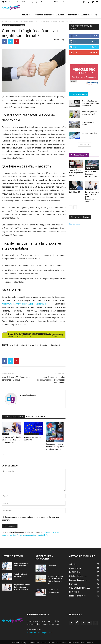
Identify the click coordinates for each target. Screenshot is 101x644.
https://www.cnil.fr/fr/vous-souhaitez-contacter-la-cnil (25, 304)
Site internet (55, 345)
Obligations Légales (44, 15)
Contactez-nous (47, 2)
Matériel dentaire (60, 2)
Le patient (74, 15)
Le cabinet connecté (28, 21)
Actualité (27, 15)
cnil (17, 345)
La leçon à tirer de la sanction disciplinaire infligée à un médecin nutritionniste (51, 380)
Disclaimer (15, 643)
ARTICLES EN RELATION (13, 417)
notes (32, 345)
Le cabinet (61, 15)
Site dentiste (74, 224)
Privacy (24, 643)
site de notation (42, 345)
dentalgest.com (28, 395)
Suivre (95, 41)
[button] (96, 15)
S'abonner (93, 52)
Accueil (4, 21)
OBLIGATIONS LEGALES (91, 168)
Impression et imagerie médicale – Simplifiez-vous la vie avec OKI (55, 447)
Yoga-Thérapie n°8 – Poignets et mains (76, 173)
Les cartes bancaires (89, 133)
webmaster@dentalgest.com (39, 632)
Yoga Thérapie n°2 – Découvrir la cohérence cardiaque (16, 378)
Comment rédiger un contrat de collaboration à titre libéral (90, 103)
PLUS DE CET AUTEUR (36, 417)
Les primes (52, 566)
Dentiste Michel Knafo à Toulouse (80, 643)
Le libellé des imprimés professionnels (91, 174)
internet (24, 345)
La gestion (86, 15)
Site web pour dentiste (58, 643)
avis (11, 345)
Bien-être (73, 167)
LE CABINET (14, 21)
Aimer (95, 36)
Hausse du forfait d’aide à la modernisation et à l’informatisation (11, 440)
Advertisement (34, 643)
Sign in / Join (35, 2)
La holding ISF (75, 192)
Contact (44, 643)
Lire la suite (84, 144)
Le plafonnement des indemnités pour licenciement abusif (22, 587)
